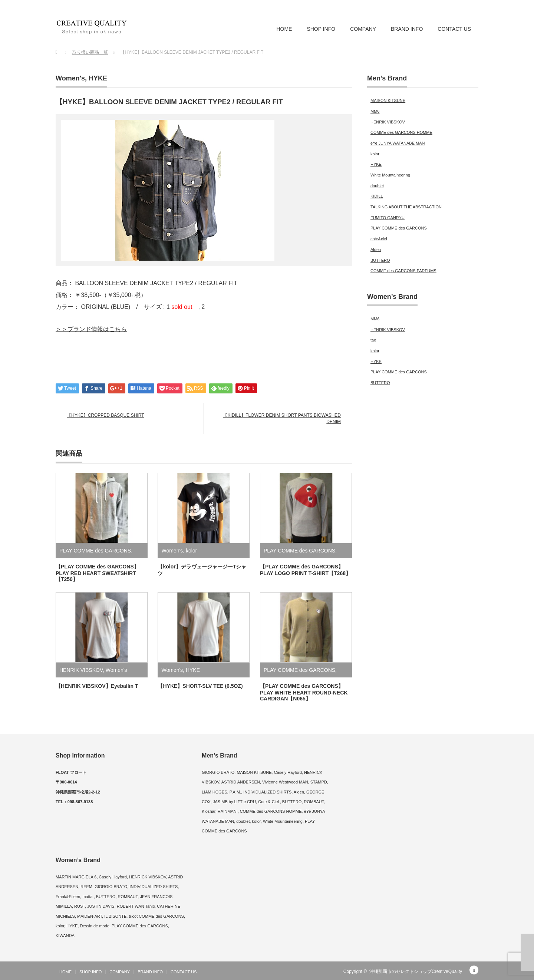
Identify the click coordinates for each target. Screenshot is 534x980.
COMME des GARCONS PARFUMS (403, 271)
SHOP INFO (321, 29)
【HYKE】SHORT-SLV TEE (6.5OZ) (200, 686)
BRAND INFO (407, 29)
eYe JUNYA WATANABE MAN (398, 143)
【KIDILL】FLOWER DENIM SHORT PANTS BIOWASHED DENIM (282, 418)
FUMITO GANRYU (388, 218)
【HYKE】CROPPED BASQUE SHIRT (106, 415)
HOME (284, 29)
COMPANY (363, 29)
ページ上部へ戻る (527, 952)
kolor (191, 551)
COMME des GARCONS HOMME (401, 132)
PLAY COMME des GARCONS (95, 551)
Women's (70, 78)
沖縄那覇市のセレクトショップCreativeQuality (416, 971)
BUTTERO (380, 260)
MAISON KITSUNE (388, 100)
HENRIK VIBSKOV (81, 670)
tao (373, 340)
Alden (376, 250)
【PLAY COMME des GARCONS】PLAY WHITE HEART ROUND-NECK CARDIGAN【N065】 (304, 692)
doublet (377, 186)
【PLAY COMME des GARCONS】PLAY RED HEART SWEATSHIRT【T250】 (97, 573)
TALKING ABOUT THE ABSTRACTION (406, 207)
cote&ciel (379, 239)
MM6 (375, 111)
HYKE (98, 78)
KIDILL (377, 196)
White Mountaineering (390, 175)
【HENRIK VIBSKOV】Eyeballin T (97, 686)
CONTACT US (454, 29)
